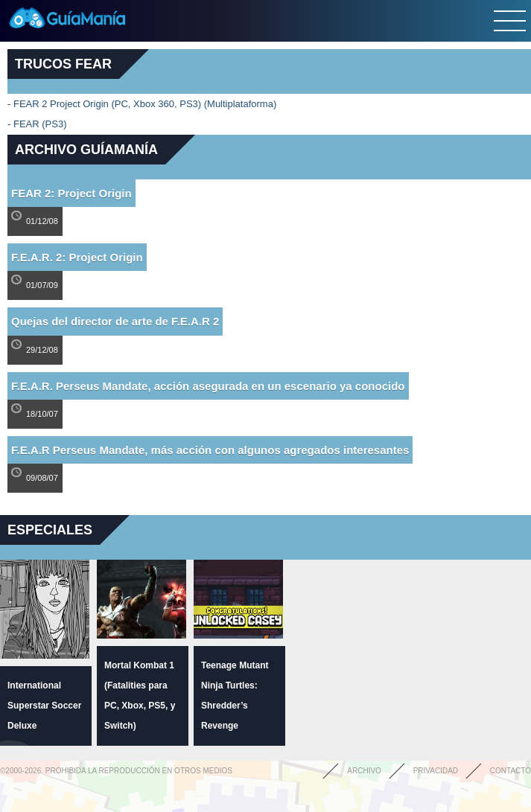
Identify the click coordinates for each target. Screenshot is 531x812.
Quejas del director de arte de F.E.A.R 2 (115, 321)
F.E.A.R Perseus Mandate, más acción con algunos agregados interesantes (210, 450)
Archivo (364, 771)
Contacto (511, 771)
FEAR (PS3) (40, 124)
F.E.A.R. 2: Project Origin (77, 257)
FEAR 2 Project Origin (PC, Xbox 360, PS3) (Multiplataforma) (145, 104)
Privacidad (436, 771)
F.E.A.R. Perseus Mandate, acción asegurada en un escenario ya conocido (208, 386)
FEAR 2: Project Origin (71, 193)
